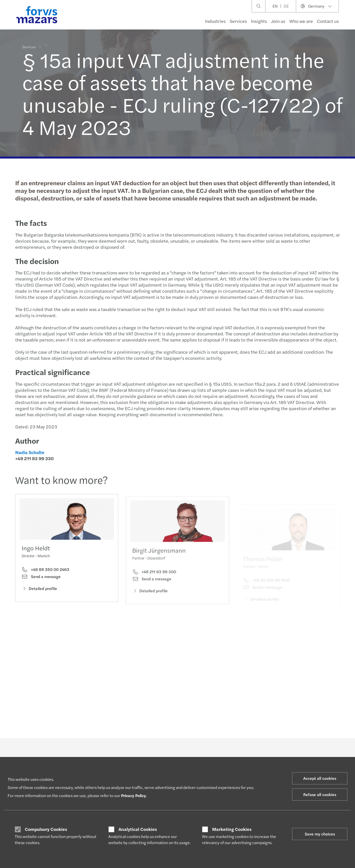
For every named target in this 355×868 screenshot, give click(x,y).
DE (286, 6)
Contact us (328, 21)
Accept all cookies (320, 778)
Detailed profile (39, 590)
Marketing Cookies (232, 829)
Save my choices (320, 834)
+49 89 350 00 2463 (45, 571)
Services (238, 21)
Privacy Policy (133, 795)
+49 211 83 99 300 (154, 579)
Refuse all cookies (320, 794)
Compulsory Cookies (46, 829)
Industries (215, 21)
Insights (259, 21)
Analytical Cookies (138, 829)
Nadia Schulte (29, 452)
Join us (278, 21)
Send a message (41, 578)
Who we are (301, 21)
